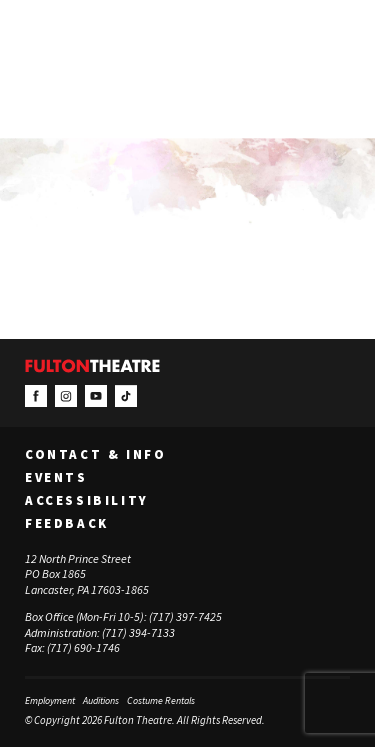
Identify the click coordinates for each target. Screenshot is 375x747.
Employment (50, 700)
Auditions (101, 700)
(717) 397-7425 (185, 616)
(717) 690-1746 (83, 647)
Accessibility (87, 501)
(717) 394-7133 (138, 632)
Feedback (67, 524)
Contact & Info (95, 455)
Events (56, 478)
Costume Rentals (161, 700)
